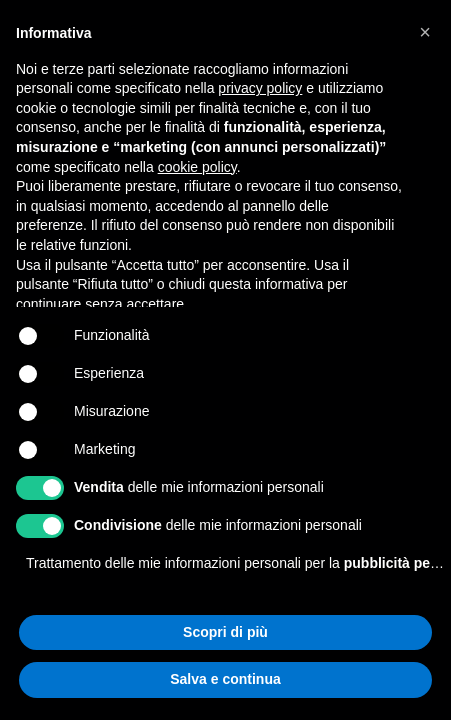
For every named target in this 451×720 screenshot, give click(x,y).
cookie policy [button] (197, 167)
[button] (425, 32)
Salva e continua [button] (225, 679)
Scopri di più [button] (225, 632)
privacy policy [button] (260, 88)
